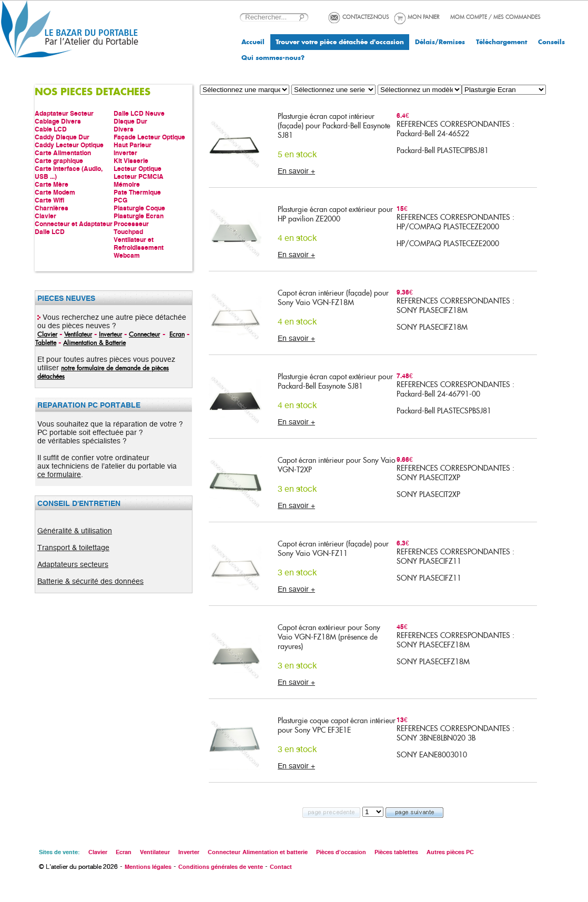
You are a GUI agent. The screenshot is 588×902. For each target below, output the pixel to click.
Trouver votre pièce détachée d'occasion (340, 42)
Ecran (177, 334)
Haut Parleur (133, 145)
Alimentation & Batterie (94, 342)
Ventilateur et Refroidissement (139, 244)
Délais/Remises (440, 42)
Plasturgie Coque (139, 208)
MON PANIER (423, 17)
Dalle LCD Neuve (139, 113)
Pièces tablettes (396, 852)
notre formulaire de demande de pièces (115, 368)
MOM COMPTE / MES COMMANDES (495, 17)
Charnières (52, 208)
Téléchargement (501, 42)
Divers (124, 129)
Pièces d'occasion (341, 852)
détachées (51, 376)
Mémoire (127, 184)
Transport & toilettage (73, 548)
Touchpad (128, 232)
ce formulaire (59, 474)
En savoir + (296, 171)
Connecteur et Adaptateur (74, 224)
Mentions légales (148, 867)
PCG (120, 200)
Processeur (131, 224)
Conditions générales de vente (221, 867)
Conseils (551, 42)
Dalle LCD (50, 232)
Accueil (253, 42)
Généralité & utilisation (75, 531)
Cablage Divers (58, 121)
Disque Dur (130, 121)
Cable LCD (51, 129)
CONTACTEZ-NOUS (366, 17)
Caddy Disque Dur (62, 137)
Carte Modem (55, 192)
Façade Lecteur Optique (149, 137)
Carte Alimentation (63, 153)
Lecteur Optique (138, 169)
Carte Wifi (49, 200)
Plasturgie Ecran (139, 216)
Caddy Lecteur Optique (69, 145)
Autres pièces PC (450, 852)
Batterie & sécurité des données (90, 581)
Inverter (125, 153)
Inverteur (110, 334)
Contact (281, 867)
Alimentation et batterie (275, 852)
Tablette (46, 342)
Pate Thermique (137, 192)
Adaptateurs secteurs (73, 564)
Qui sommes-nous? (273, 58)
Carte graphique (59, 161)
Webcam (127, 255)
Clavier (45, 216)
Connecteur (144, 334)
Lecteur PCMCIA (139, 176)
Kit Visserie (131, 161)
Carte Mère (52, 184)
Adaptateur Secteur (64, 113)
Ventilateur (78, 334)
